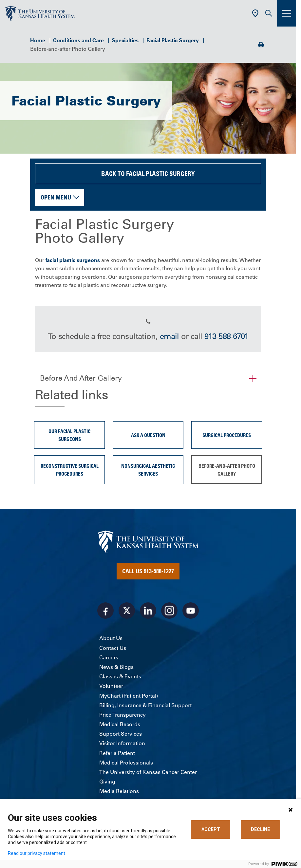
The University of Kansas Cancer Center (148, 772)
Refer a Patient (117, 753)
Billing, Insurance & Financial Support (145, 705)
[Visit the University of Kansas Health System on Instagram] (169, 611)
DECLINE (260, 829)
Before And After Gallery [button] (81, 378)
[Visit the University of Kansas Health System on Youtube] (191, 611)
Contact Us (113, 648)
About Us (111, 638)
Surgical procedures (227, 435)
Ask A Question (148, 435)
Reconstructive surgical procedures (70, 470)
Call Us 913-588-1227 (148, 571)
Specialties (125, 40)
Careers (109, 657)
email (169, 336)
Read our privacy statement (37, 853)
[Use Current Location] (255, 13)
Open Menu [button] (56, 197)
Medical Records (120, 724)
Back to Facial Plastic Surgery (148, 173)
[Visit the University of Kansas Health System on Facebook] (105, 611)
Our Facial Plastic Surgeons (69, 435)
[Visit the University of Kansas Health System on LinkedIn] (148, 611)
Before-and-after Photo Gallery (227, 470)
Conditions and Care (78, 40)
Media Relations (119, 791)
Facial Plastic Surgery (173, 40)
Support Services (121, 734)
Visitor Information (122, 743)
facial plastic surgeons (73, 260)
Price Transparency (122, 715)
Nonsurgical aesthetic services (148, 470)
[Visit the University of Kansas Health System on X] (127, 611)
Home (38, 40)
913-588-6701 (226, 336)
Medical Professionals (126, 763)
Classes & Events (120, 676)
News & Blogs (116, 667)
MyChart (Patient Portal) (129, 696)
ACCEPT (211, 829)
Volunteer (111, 686)
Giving (107, 782)
